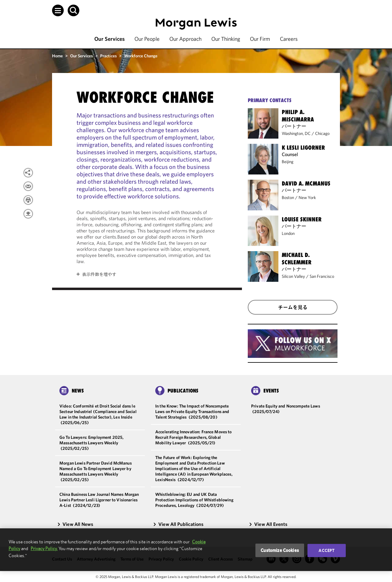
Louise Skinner (302, 219)
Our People (147, 39)
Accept (326, 550)
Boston (288, 197)
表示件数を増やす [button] (99, 274)
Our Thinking (226, 39)
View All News (75, 524)
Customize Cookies (280, 550)
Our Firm (260, 39)
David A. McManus (306, 183)
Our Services (109, 39)
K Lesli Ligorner (303, 147)
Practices (108, 56)
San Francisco (322, 276)
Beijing (288, 162)
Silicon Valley (293, 276)
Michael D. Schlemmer (297, 258)
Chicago (322, 133)
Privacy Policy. (44, 548)
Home (57, 56)
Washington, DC (296, 133)
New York (307, 197)
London (288, 233)
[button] (58, 10)
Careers (289, 39)
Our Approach (185, 39)
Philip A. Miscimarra (298, 116)
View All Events (268, 524)
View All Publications (178, 524)
